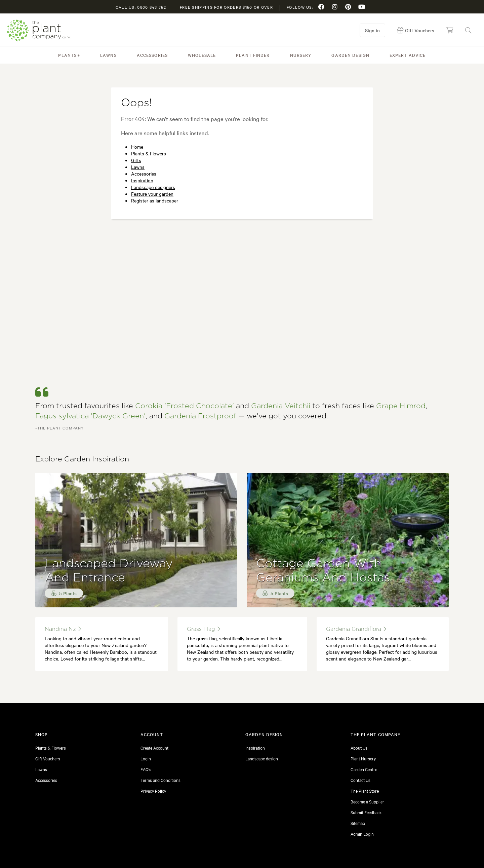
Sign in (372, 30)
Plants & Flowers (149, 153)
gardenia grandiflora (356, 589)
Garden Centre (364, 729)
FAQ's (146, 729)
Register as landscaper (155, 200)
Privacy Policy (153, 751)
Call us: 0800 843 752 (141, 7)
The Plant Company (39, 30)
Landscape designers (153, 187)
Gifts (136, 160)
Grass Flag (204, 589)
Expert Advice (408, 55)
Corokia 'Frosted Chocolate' (185, 366)
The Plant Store (365, 751)
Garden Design (350, 55)
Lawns (108, 55)
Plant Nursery (363, 719)
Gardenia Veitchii (281, 366)
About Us (359, 708)
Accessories (152, 55)
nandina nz (63, 589)
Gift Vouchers (48, 719)
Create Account (154, 708)
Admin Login (362, 794)
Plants (67, 55)
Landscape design (262, 719)
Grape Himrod (401, 366)
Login (146, 719)
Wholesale (202, 55)
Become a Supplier (367, 762)
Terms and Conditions (160, 740)
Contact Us (360, 740)
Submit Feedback (366, 772)
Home (137, 147)
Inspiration (142, 180)
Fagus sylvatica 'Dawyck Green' (90, 376)
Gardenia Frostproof (200, 376)
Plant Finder (253, 55)
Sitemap (358, 783)
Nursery (301, 55)
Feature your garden (152, 194)
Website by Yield (434, 853)
